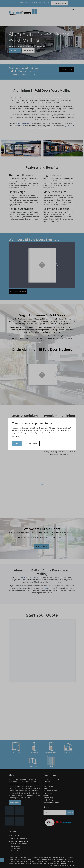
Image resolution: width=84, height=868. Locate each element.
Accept (17, 443)
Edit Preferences (31, 443)
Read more (16, 437)
